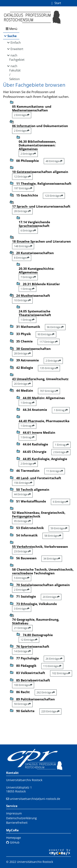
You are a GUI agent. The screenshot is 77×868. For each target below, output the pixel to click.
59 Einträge (59, 528)
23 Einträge (22, 551)
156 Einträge (23, 483)
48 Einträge (54, 161)
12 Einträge (22, 176)
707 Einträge (49, 391)
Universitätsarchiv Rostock (24, 780)
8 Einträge (22, 258)
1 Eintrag (28, 289)
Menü (11, 29)
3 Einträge (22, 609)
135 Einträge (49, 368)
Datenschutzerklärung (21, 818)
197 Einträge (23, 188)
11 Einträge (55, 471)
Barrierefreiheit (17, 823)
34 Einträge (52, 558)
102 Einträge (61, 673)
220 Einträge (50, 711)
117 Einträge (49, 342)
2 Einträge (22, 115)
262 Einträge (46, 692)
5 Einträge (22, 578)
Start (58, 3)
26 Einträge (54, 659)
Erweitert (15, 49)
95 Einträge (22, 521)
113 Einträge (52, 666)
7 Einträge (28, 277)
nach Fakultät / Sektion (14, 72)
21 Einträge (22, 628)
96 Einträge (55, 327)
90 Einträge (46, 334)
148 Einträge (23, 246)
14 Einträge (22, 651)
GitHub (13, 842)
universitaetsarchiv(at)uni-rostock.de (35, 799)
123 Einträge (54, 196)
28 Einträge (22, 211)
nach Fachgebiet (14, 57)
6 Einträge (28, 230)
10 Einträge (22, 300)
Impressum (14, 813)
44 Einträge (22, 494)
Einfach (15, 42)
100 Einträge (23, 685)
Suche (12, 36)
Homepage (14, 838)
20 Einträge (22, 384)
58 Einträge (53, 536)
